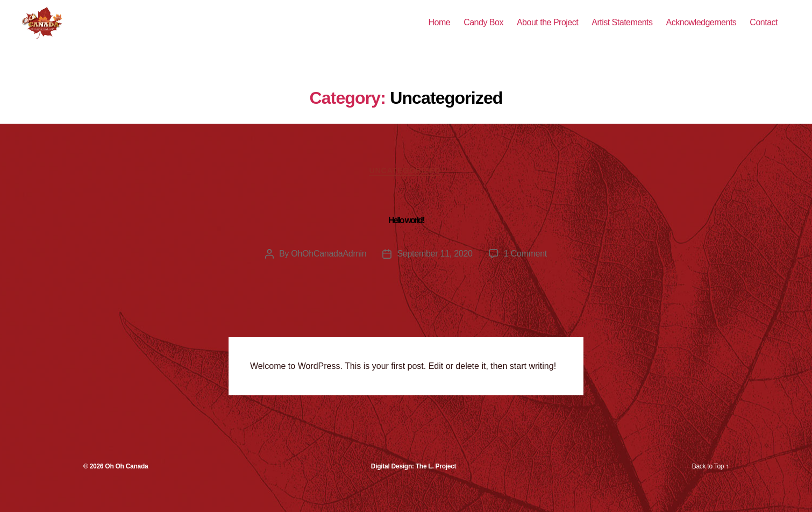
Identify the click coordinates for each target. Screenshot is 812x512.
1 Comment (525, 271)
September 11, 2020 (435, 271)
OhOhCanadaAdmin (329, 271)
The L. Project (436, 484)
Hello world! (406, 238)
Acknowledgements (701, 30)
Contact (764, 30)
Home (439, 30)
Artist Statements (622, 30)
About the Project (547, 30)
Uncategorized (406, 187)
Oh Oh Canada (126, 484)
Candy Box (483, 30)
